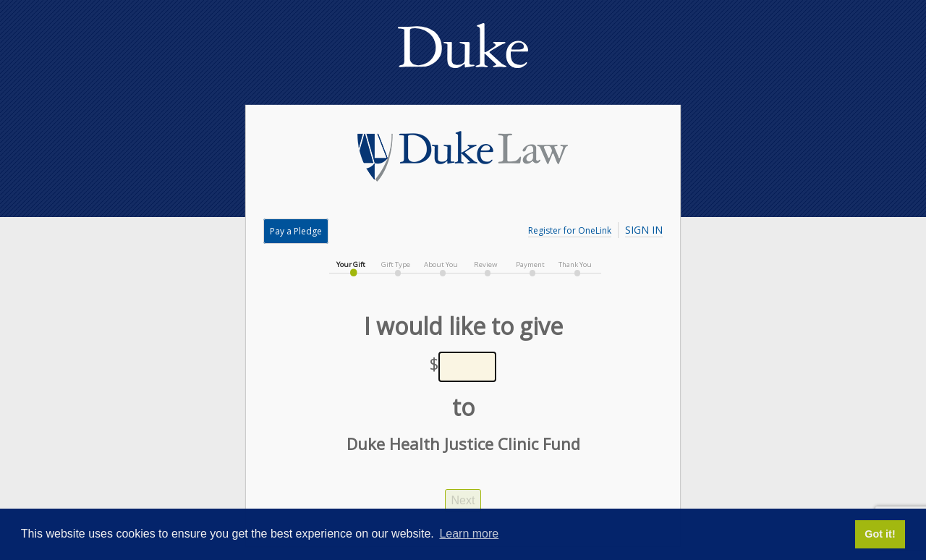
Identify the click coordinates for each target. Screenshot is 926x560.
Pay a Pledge (296, 231)
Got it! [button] (880, 534)
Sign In (644, 230)
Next (463, 500)
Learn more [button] (469, 534)
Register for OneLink (570, 230)
